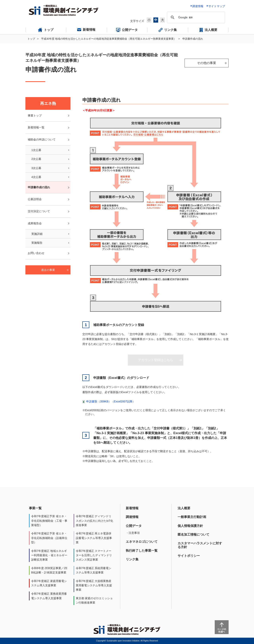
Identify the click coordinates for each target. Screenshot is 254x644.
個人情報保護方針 (190, 526)
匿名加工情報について (193, 535)
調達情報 (132, 517)
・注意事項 (133, 533)
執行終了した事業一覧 (142, 551)
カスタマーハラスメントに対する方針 (200, 545)
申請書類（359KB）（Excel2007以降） (111, 401)
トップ (31, 39)
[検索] (195, 17)
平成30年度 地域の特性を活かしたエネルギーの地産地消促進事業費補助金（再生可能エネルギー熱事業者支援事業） (109, 39)
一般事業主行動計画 (192, 517)
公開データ (134, 526)
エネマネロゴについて (142, 542)
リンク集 (132, 559)
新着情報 (132, 508)
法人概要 (184, 508)
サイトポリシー (189, 556)
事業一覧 (35, 508)
